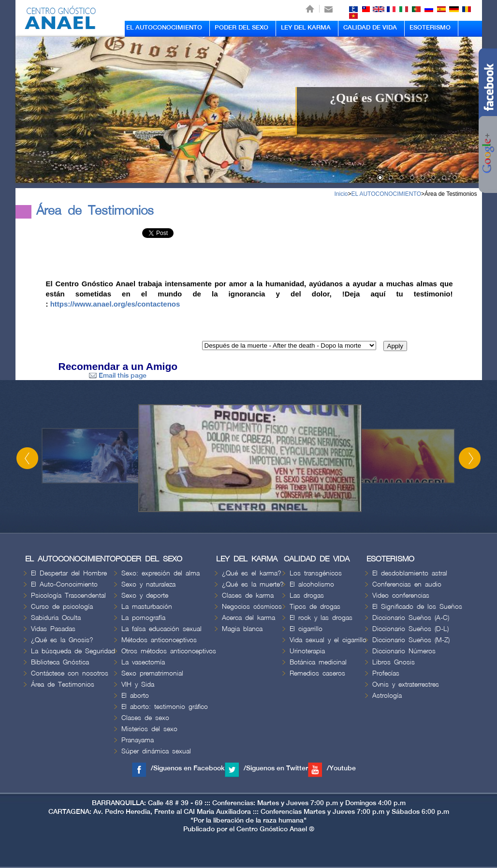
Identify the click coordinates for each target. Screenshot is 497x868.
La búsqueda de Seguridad (73, 651)
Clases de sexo (145, 718)
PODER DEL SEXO (241, 28)
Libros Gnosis (394, 662)
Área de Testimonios (451, 194)
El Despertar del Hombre (69, 573)
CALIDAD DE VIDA (370, 28)
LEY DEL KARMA (306, 28)
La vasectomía (143, 662)
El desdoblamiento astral (410, 573)
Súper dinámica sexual (156, 751)
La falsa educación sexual (161, 629)
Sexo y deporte (145, 596)
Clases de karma (248, 596)
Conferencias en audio (407, 584)
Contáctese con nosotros (70, 673)
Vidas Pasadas (53, 629)
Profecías (386, 673)
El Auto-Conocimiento (64, 584)
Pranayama (138, 740)
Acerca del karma (248, 618)
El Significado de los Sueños (417, 607)
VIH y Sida (138, 684)
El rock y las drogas (321, 618)
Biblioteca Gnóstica (60, 662)
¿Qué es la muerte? (253, 584)
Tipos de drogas (315, 607)
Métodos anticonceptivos (159, 640)
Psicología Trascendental (68, 596)
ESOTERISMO (430, 28)
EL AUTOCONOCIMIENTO (164, 28)
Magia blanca (242, 629)
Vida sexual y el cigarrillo (328, 640)
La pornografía (143, 618)
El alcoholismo (312, 584)
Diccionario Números (404, 651)
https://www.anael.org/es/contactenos (115, 304)
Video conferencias (401, 596)
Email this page (118, 375)
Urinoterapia (307, 651)
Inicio (341, 194)
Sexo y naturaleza (148, 584)
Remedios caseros (317, 673)
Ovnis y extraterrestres (406, 684)
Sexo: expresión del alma (161, 573)
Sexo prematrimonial (152, 673)
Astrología (387, 696)
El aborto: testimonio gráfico (165, 707)
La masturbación (147, 607)
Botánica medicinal (318, 662)
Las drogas (307, 596)
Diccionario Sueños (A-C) (411, 618)
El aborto (135, 696)
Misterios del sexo (149, 729)
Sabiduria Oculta (56, 618)
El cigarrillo (306, 629)
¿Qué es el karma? (252, 573)
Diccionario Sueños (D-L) (410, 629)
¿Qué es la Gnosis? (62, 640)
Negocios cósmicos (252, 607)
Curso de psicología (62, 607)
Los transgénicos (316, 573)
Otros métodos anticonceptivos (169, 651)
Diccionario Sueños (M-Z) (411, 640)
